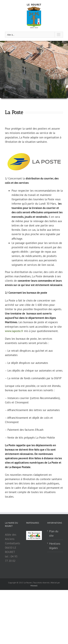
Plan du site (54, 533)
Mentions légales (55, 546)
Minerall (34, 586)
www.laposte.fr (14, 331)
